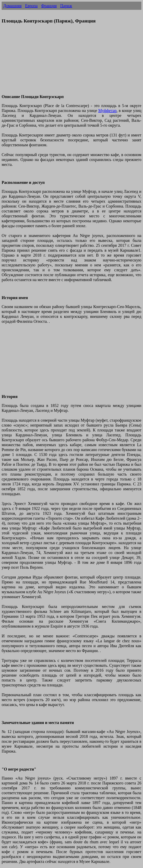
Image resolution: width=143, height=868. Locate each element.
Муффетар (107, 111)
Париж (66, 6)
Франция (49, 6)
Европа (31, 6)
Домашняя (12, 6)
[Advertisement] (71, 61)
